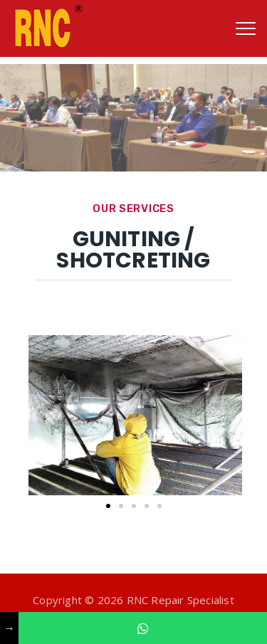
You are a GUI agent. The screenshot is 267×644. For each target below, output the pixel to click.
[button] (108, 506)
